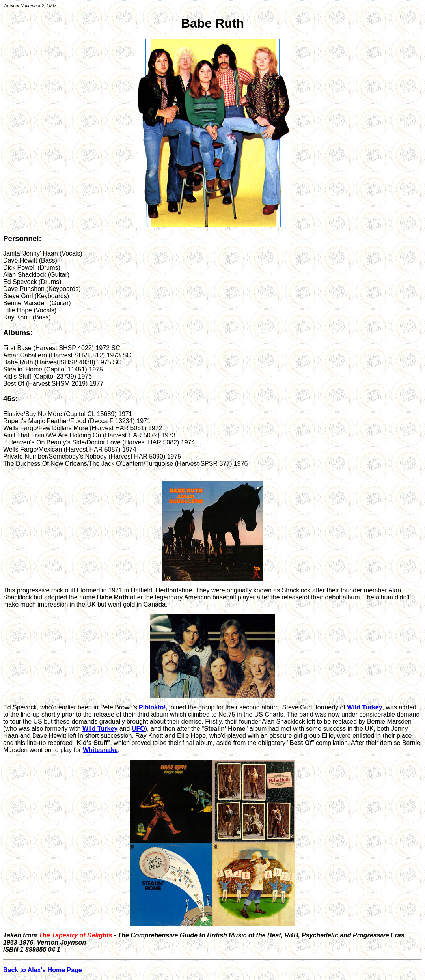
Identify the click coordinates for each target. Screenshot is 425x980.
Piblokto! (152, 707)
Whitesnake (100, 750)
